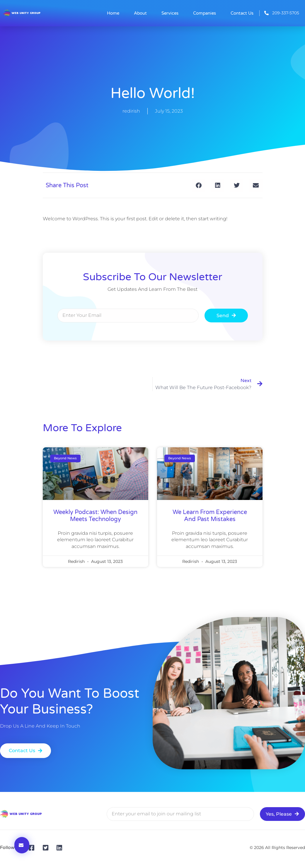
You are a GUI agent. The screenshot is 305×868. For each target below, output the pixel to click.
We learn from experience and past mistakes (210, 516)
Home (113, 13)
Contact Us (242, 13)
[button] (199, 185)
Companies (205, 13)
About (140, 13)
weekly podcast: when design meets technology (95, 516)
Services (170, 13)
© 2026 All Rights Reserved (277, 848)
